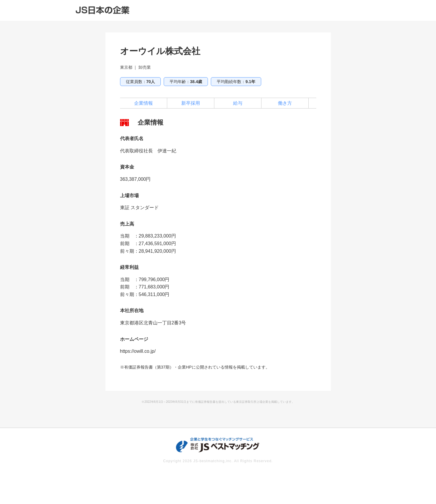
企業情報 (143, 103)
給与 (238, 103)
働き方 (285, 103)
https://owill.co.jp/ (138, 351)
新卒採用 (191, 103)
